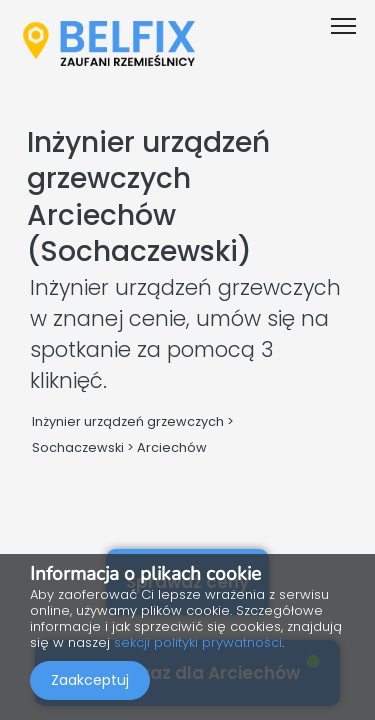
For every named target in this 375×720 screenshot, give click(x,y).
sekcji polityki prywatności (198, 642)
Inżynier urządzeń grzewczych (128, 421)
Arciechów (172, 447)
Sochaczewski (78, 447)
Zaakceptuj (90, 680)
